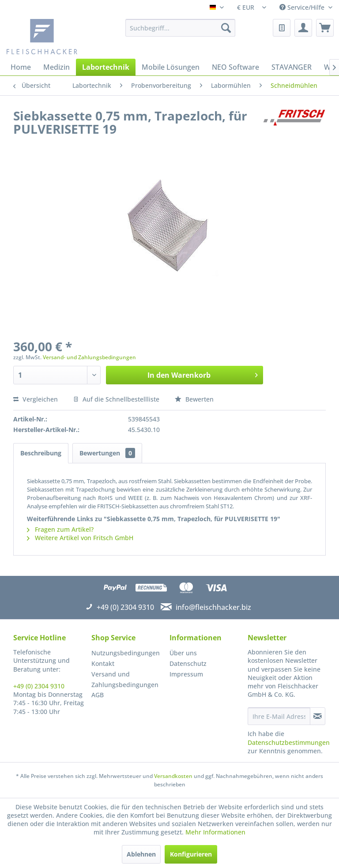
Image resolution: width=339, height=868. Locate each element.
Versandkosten (173, 776)
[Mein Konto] (303, 28)
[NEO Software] (235, 67)
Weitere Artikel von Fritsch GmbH (80, 538)
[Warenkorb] (325, 28)
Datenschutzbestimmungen (289, 742)
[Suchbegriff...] (181, 28)
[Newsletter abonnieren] (318, 716)
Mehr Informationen (215, 832)
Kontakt (103, 663)
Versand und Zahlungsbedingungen (125, 679)
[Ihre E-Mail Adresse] (279, 716)
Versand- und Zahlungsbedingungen (89, 357)
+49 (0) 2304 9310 (39, 686)
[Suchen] (226, 28)
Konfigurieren (191, 854)
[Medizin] (56, 67)
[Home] (21, 67)
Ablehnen (141, 854)
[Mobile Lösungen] (171, 67)
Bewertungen (107, 453)
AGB (98, 695)
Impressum (186, 674)
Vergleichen (36, 399)
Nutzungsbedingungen (126, 653)
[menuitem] (181, 28)
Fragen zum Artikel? (60, 529)
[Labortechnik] (106, 67)
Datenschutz (188, 663)
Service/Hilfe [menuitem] (303, 7)
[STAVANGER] (292, 67)
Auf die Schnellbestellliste (116, 399)
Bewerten (194, 399)
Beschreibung (41, 453)
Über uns (183, 653)
